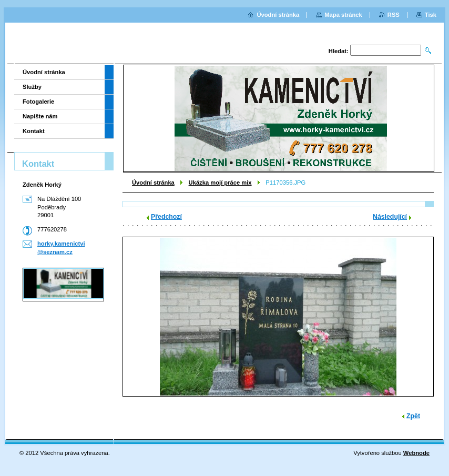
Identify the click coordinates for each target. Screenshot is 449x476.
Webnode (416, 453)
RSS (394, 15)
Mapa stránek (343, 15)
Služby (32, 87)
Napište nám (40, 116)
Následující (390, 217)
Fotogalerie (38, 102)
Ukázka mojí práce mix (220, 183)
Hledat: (339, 51)
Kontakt (34, 131)
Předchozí (166, 217)
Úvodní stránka (153, 183)
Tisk (431, 15)
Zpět (413, 416)
